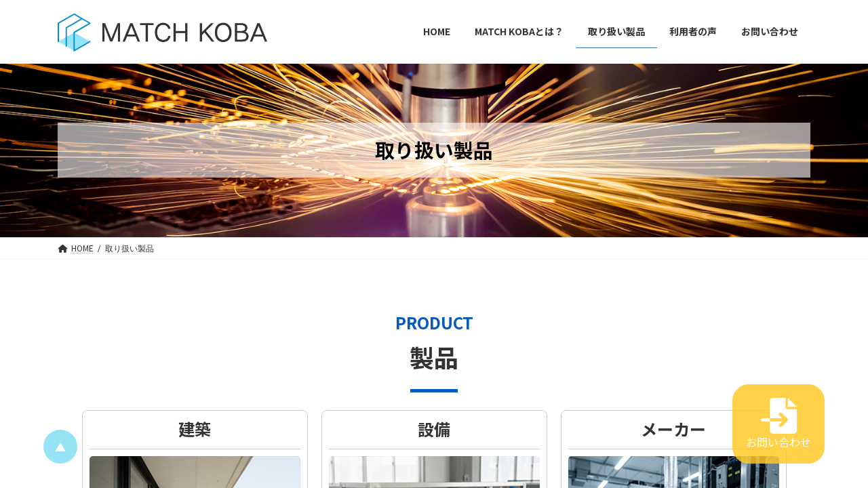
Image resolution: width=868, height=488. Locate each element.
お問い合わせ (778, 424)
